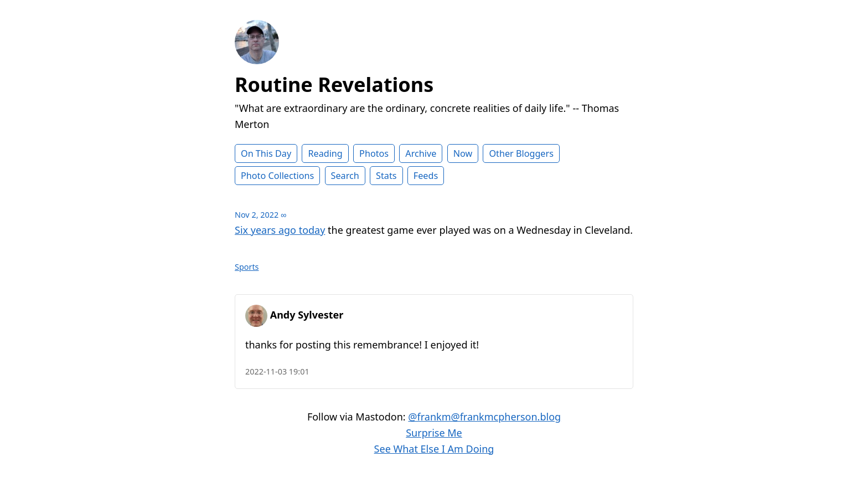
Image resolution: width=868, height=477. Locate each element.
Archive (421, 153)
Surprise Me (434, 433)
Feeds (426, 176)
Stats (386, 176)
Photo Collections (277, 176)
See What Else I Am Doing (434, 449)
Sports (247, 267)
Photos (374, 153)
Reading (325, 153)
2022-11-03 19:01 (277, 371)
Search (345, 176)
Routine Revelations (334, 84)
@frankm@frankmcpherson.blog (484, 417)
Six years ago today (280, 230)
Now (463, 153)
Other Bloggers (521, 153)
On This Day (266, 153)
